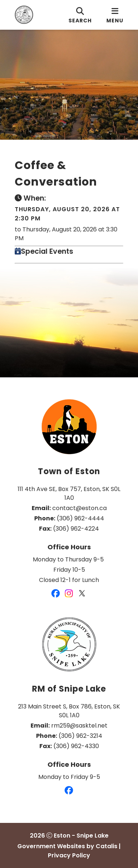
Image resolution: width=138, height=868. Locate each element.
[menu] (115, 15)
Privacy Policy (69, 855)
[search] (80, 15)
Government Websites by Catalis (67, 846)
